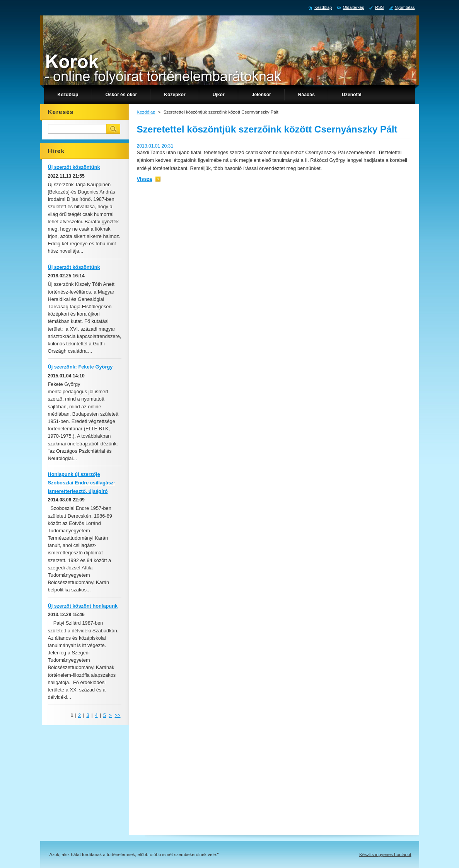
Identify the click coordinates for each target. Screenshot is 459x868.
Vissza (145, 179)
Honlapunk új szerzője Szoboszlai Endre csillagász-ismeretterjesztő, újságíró (82, 483)
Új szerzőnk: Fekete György (80, 367)
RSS (379, 7)
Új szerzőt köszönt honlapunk (83, 606)
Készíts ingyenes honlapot (385, 854)
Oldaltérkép (353, 7)
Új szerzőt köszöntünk (74, 167)
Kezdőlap (146, 112)
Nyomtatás (405, 7)
